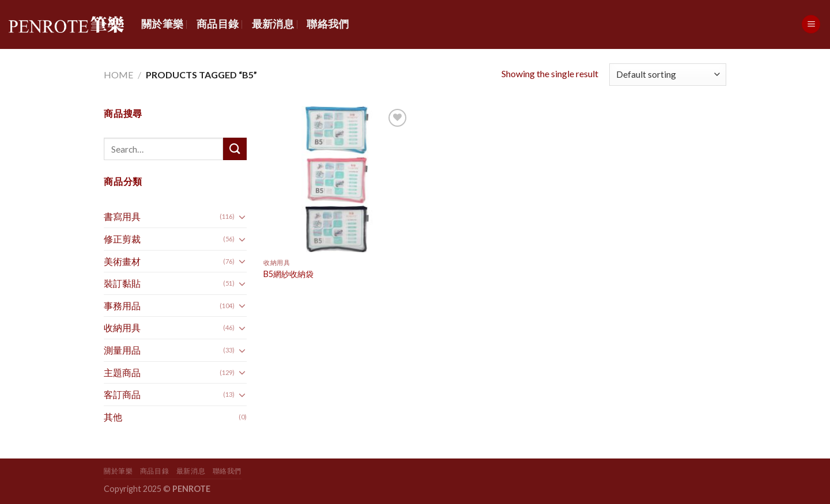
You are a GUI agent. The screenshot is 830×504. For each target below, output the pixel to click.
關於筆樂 (162, 24)
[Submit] (235, 149)
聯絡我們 (328, 24)
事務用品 (122, 306)
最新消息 (273, 24)
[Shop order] (668, 75)
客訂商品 (122, 394)
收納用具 (122, 327)
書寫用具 (122, 216)
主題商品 (122, 372)
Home (118, 75)
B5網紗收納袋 (288, 274)
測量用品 (122, 350)
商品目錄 (218, 24)
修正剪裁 (122, 239)
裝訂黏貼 (122, 283)
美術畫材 (122, 261)
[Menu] (811, 24)
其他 (113, 417)
